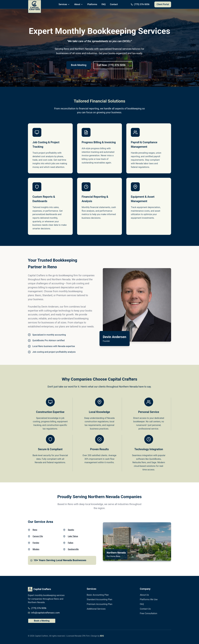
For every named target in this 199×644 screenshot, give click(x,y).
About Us (144, 595)
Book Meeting (79, 65)
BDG (102, 636)
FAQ (104, 4)
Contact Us (145, 609)
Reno (35, 530)
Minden (36, 549)
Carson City (38, 536)
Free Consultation (148, 613)
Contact (114, 4)
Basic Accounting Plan (98, 595)
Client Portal (163, 4)
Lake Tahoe (73, 536)
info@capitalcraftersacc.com (45, 613)
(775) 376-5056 (39, 608)
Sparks (71, 530)
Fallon (71, 543)
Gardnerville (73, 549)
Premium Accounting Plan (100, 604)
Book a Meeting (42, 621)
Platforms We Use (149, 599)
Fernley (36, 543)
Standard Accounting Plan (100, 599)
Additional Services (96, 609)
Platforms (92, 4)
